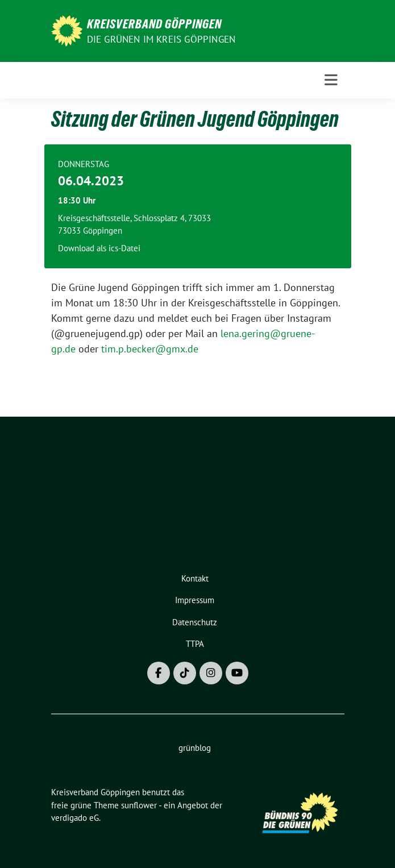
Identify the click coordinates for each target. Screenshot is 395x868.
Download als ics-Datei (99, 248)
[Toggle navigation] (331, 80)
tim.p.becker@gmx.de (150, 349)
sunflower (139, 805)
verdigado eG (75, 818)
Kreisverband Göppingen (154, 24)
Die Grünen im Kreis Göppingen (161, 39)
